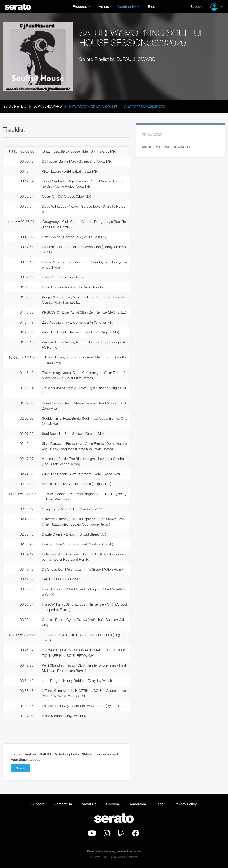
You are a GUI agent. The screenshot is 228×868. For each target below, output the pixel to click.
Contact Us (63, 806)
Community (127, 6)
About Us (89, 806)
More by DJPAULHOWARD (166, 147)
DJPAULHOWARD (48, 107)
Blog (152, 6)
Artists (104, 6)
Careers (113, 806)
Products (80, 6)
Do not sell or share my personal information (114, 853)
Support (197, 6)
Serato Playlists (15, 107)
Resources (137, 806)
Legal (160, 806)
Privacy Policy (186, 806)
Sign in (21, 770)
